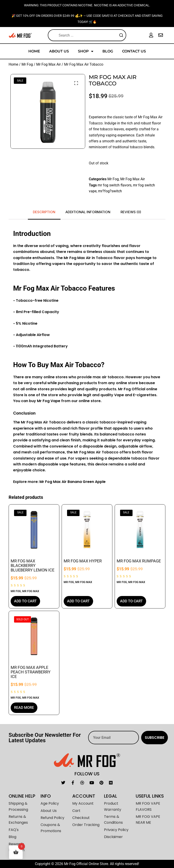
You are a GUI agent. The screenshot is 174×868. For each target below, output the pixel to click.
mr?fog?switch (110, 191)
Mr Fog (27, 64)
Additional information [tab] (88, 212)
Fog (46, 401)
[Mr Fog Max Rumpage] (140, 530)
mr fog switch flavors (115, 185)
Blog (108, 51)
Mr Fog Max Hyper (83, 561)
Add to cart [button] (25, 601)
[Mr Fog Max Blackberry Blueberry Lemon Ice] (34, 530)
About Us (59, 51)
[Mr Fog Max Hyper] (87, 530)
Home (34, 51)
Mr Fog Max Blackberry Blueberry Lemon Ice (33, 566)
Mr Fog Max (31, 591)
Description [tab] (44, 212)
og (74, 258)
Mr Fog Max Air (48, 64)
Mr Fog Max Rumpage (139, 561)
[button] (76, 83)
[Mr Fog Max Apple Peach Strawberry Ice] (34, 636)
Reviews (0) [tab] (131, 212)
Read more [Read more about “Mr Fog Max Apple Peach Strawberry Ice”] (24, 708)
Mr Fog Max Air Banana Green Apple (72, 482)
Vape (55, 401)
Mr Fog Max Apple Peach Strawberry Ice (31, 672)
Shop (86, 51)
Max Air (84, 258)
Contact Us (134, 51)
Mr (66, 258)
